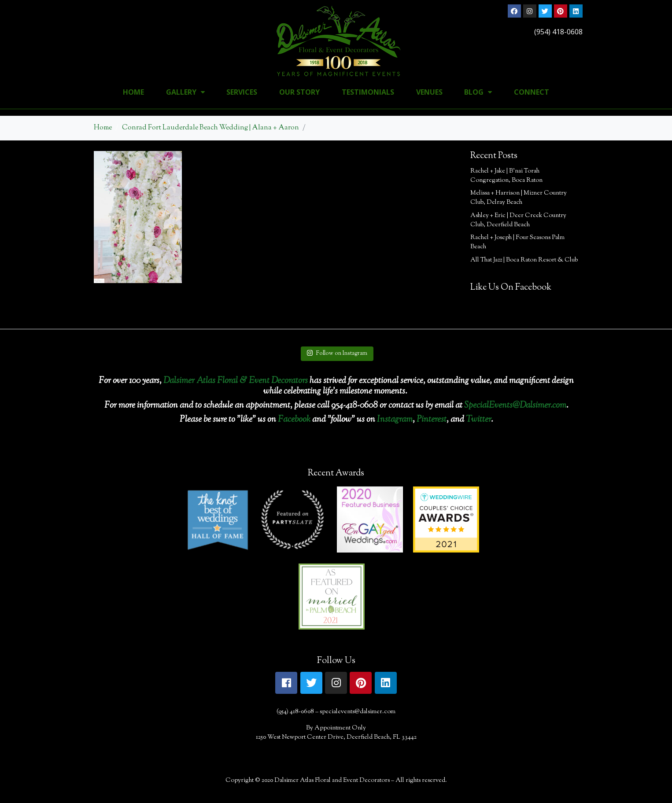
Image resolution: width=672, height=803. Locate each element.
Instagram (395, 420)
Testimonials (368, 92)
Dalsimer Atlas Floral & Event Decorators (236, 381)
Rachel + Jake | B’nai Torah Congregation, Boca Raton (506, 176)
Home (133, 92)
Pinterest (432, 420)
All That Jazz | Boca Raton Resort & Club (524, 260)
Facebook (294, 420)
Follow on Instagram (337, 354)
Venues (429, 92)
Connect (532, 92)
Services (242, 92)
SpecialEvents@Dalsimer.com (515, 406)
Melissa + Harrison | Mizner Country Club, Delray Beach (519, 198)
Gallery (185, 92)
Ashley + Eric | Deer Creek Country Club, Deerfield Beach (518, 220)
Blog (478, 92)
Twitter (478, 420)
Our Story (299, 92)
